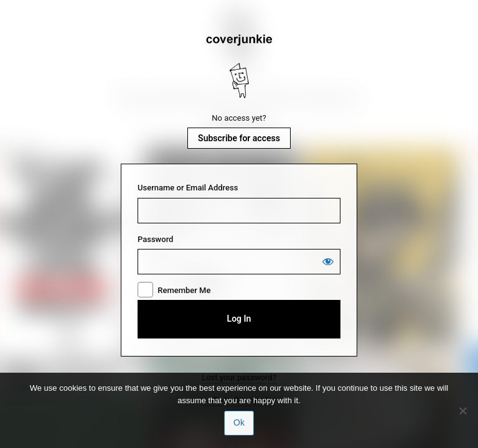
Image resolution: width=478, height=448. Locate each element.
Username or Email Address (188, 188)
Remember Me (184, 290)
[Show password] (328, 261)
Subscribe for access (239, 138)
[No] (462, 411)
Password (155, 239)
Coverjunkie (239, 67)
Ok (239, 422)
